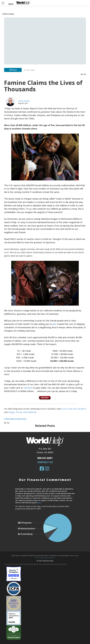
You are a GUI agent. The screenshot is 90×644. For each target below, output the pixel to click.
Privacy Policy (39, 558)
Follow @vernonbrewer (15, 419)
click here (28, 388)
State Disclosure (50, 558)
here (39, 503)
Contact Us (45, 462)
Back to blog (8, 14)
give (54, 324)
